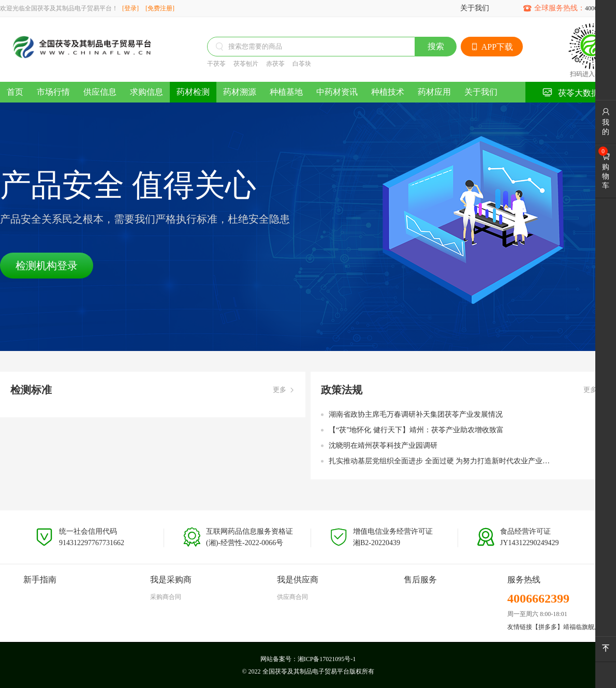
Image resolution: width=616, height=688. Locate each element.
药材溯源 (240, 92)
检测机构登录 (47, 266)
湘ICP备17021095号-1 (327, 659)
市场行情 (53, 92)
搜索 (436, 46)
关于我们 (475, 8)
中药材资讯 (337, 92)
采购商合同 (166, 597)
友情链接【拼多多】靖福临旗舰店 (554, 627)
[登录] (130, 8)
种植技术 (388, 92)
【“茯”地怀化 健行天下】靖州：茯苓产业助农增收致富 (416, 430)
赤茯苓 (275, 64)
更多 (284, 390)
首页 (15, 92)
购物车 (606, 171)
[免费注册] (160, 8)
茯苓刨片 (246, 64)
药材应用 (434, 92)
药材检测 (193, 92)
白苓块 (302, 64)
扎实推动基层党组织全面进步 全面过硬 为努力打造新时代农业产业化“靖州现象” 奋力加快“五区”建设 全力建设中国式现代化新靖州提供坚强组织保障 (443, 461)
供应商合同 (292, 597)
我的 (606, 122)
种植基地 (286, 92)
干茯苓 (216, 64)
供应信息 (100, 92)
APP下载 (492, 47)
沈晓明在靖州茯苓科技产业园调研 (383, 445)
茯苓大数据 (571, 92)
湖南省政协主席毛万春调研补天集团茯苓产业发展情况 (416, 414)
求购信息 (146, 92)
